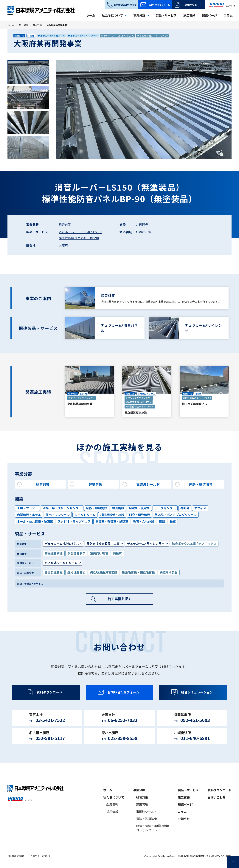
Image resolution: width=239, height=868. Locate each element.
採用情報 (112, 812)
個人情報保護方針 (16, 856)
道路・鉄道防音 (147, 819)
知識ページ (209, 15)
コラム (228, 15)
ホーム (91, 15)
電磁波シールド (147, 812)
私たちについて (114, 797)
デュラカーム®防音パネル (52, 35)
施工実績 (189, 15)
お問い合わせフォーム (159, 5)
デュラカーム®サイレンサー (83, 35)
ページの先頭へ (233, 862)
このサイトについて (41, 856)
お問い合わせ (217, 797)
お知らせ (184, 819)
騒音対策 (37, 25)
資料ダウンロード (193, 5)
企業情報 (112, 805)
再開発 (31, 35)
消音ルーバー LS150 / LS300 (118, 35)
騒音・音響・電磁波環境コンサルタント (153, 828)
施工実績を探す (119, 599)
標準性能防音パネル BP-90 (152, 35)
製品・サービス (166, 15)
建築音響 (142, 805)
